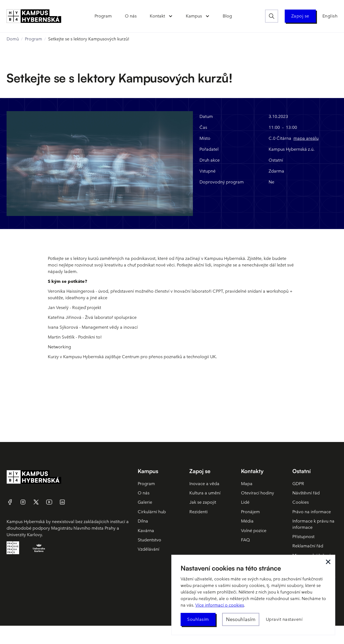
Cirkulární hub (152, 512)
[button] (161, 16)
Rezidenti (199, 512)
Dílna (143, 521)
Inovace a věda (204, 484)
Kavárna (146, 531)
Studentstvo (149, 540)
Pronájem (250, 512)
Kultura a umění (205, 493)
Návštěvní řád (306, 493)
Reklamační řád (308, 546)
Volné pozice (254, 531)
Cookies (301, 502)
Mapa (247, 484)
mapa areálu (306, 138)
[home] (34, 16)
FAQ (245, 540)
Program (33, 39)
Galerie (145, 502)
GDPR (298, 484)
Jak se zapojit (203, 502)
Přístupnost (303, 537)
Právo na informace (312, 512)
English (330, 16)
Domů (13, 39)
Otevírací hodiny (258, 493)
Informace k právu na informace (313, 524)
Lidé (245, 502)
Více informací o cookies (220, 605)
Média (247, 521)
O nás (144, 493)
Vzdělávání (149, 549)
